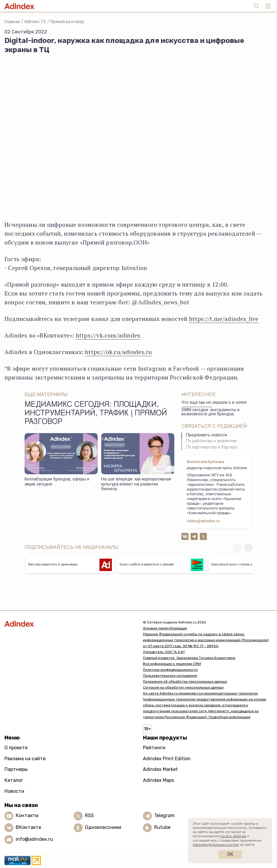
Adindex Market (160, 769)
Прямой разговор (67, 22)
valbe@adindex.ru (203, 521)
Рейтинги (154, 748)
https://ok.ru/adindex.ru (118, 352)
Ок (230, 854)
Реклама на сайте (25, 759)
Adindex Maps (158, 780)
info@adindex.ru (34, 839)
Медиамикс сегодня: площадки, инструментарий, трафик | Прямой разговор (96, 414)
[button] (248, 548)
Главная (12, 22)
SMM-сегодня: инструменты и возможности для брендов (210, 413)
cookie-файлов (233, 836)
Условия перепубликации (165, 628)
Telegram (164, 815)
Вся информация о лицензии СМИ (172, 664)
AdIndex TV (35, 22)
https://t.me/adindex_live (224, 319)
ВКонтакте (28, 827)
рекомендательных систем (216, 845)
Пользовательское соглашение (170, 676)
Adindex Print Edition (167, 759)
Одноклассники (103, 827)
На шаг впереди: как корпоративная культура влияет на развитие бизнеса (136, 484)
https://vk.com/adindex (108, 335)
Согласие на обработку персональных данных (183, 687)
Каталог (14, 780)
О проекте (16, 748)
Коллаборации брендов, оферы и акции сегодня (57, 482)
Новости (14, 791)
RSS (89, 815)
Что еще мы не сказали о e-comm (214, 403)
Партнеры (16, 769)
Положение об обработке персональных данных (185, 681)
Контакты (27, 815)
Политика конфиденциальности (170, 670)
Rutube (162, 827)
